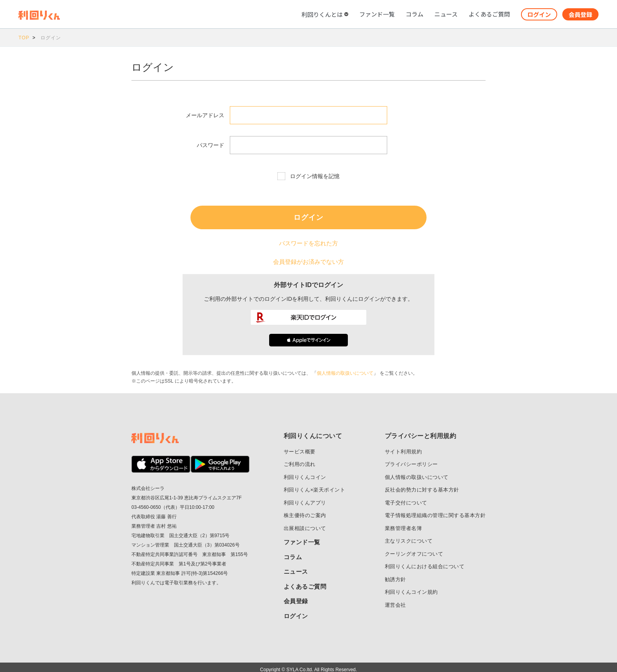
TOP (24, 38)
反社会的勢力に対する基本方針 (422, 485)
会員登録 (580, 14)
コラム (415, 14)
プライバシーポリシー (411, 459)
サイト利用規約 (404, 447)
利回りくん (157, 15)
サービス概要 (300, 447)
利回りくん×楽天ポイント (315, 485)
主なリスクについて (409, 536)
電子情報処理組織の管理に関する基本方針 (435, 511)
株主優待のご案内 (305, 511)
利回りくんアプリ (305, 498)
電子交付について (406, 498)
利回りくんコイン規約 (411, 587)
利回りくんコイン (305, 472)
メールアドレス (205, 115)
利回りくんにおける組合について (425, 562)
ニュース (446, 14)
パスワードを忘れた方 (308, 242)
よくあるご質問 (489, 14)
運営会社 (395, 600)
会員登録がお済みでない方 (308, 258)
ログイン (539, 14)
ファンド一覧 (377, 14)
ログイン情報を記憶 (315, 176)
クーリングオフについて (414, 549)
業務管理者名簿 (404, 524)
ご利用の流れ (300, 459)
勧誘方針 (395, 575)
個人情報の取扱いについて (345, 368)
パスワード (211, 145)
